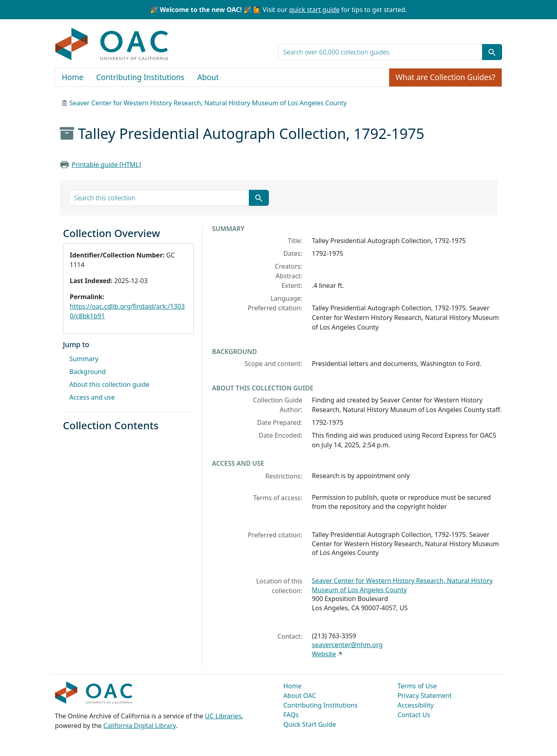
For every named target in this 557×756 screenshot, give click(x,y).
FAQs (291, 715)
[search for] (380, 52)
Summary (84, 359)
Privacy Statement (425, 696)
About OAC (300, 696)
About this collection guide (109, 384)
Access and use (92, 397)
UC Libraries (223, 716)
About (208, 77)
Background (88, 372)
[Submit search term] (492, 52)
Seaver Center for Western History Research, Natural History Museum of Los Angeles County (208, 103)
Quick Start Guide (310, 724)
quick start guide (314, 10)
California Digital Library (140, 726)
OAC (112, 44)
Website (324, 654)
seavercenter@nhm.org (347, 645)
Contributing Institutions (140, 77)
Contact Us (414, 715)
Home (73, 77)
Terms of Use (417, 686)
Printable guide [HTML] (106, 165)
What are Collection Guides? (445, 77)
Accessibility (416, 705)
